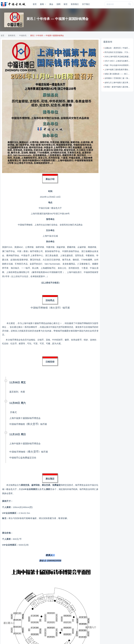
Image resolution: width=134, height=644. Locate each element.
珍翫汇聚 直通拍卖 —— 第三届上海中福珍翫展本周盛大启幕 (118, 74)
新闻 (42, 4)
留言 (66, 4)
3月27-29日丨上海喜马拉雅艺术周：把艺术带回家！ (118, 61)
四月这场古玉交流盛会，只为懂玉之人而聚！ (118, 52)
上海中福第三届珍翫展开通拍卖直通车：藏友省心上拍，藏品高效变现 (118, 70)
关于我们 (86, 4)
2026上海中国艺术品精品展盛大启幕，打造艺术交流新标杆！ (118, 57)
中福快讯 (23, 36)
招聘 (59, 4)
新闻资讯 (12, 36)
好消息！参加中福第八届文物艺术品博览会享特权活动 (118, 87)
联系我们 (75, 4)
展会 (51, 4)
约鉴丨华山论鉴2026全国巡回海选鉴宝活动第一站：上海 (118, 65)
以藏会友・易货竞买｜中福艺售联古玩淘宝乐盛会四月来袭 (118, 48)
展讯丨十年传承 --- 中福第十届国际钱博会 (47, 36)
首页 (35, 4)
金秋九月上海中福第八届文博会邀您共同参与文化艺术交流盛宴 (118, 83)
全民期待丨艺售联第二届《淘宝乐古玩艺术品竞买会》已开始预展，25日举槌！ (118, 78)
